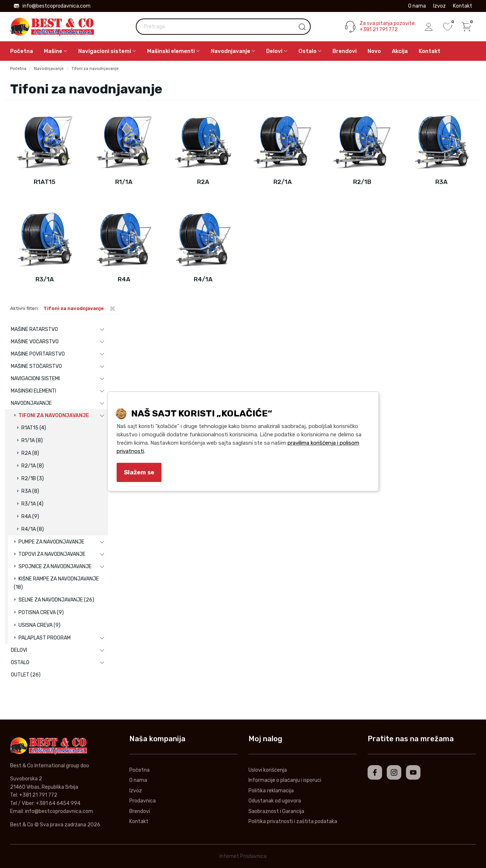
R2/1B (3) (33, 479)
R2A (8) (30, 453)
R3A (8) (30, 491)
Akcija (400, 51)
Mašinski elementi (33, 391)
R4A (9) (30, 517)
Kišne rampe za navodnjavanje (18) (56, 583)
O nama (417, 6)
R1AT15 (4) (34, 428)
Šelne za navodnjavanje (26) (56, 600)
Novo (374, 51)
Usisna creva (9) (39, 625)
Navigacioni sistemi (35, 379)
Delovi (19, 650)
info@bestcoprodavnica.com (52, 6)
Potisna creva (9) (41, 613)
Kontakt (463, 6)
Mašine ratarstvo (34, 329)
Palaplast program (45, 638)
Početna (22, 51)
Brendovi (345, 51)
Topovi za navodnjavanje (52, 554)
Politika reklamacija (271, 791)
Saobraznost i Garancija (276, 811)
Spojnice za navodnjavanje (55, 567)
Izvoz (439, 6)
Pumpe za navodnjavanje (51, 542)
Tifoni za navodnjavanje (95, 69)
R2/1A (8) (33, 466)
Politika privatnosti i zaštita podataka (293, 821)
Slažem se (139, 472)
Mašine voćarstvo (35, 342)
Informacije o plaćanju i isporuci (285, 780)
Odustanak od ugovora (275, 801)
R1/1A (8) (32, 441)
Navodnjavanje (49, 69)
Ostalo (20, 662)
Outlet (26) (26, 675)
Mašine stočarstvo (36, 366)
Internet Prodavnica (243, 856)
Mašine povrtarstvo (38, 354)
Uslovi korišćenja (268, 770)
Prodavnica (143, 801)
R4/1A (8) (33, 529)
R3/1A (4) (32, 504)
